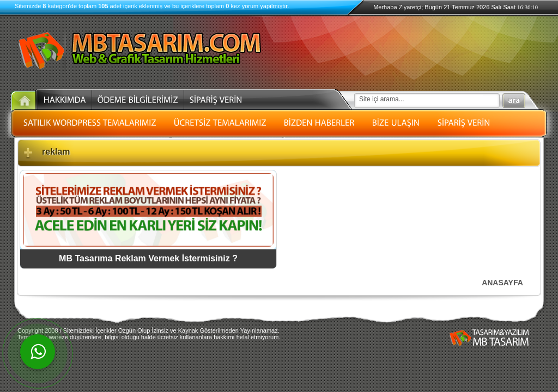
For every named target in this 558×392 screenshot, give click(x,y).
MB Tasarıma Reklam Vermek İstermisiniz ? (148, 258)
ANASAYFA (502, 283)
